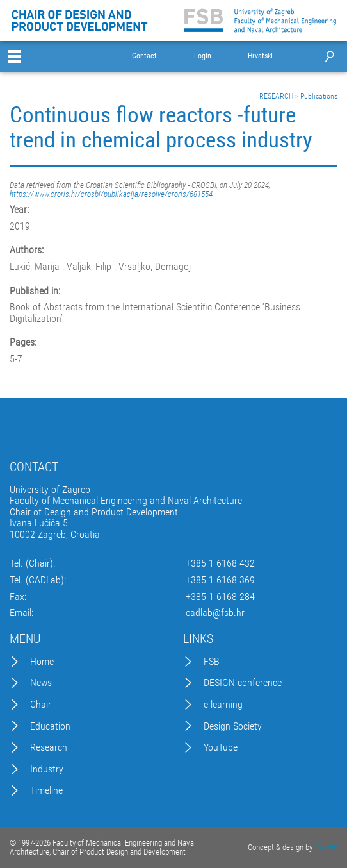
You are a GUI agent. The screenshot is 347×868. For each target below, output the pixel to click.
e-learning (223, 705)
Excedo (326, 847)
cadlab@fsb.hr (215, 613)
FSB (212, 662)
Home (42, 662)
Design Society (233, 726)
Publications (319, 96)
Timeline (46, 790)
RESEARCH (276, 96)
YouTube (221, 747)
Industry (47, 769)
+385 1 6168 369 (220, 580)
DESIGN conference (243, 683)
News (41, 683)
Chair (41, 705)
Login (203, 56)
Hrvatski (260, 56)
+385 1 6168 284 (220, 597)
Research (49, 747)
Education (50, 726)
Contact (144, 56)
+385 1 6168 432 (220, 563)
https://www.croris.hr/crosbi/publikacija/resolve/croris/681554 (111, 194)
